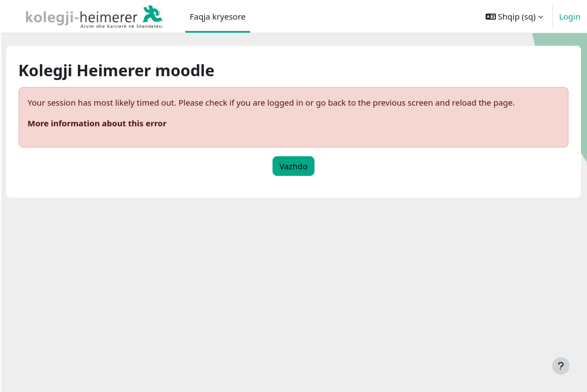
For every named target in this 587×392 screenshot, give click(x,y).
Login (570, 16)
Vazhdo (294, 166)
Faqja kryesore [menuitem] (218, 16)
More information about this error (117, 123)
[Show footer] (561, 366)
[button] (514, 16)
